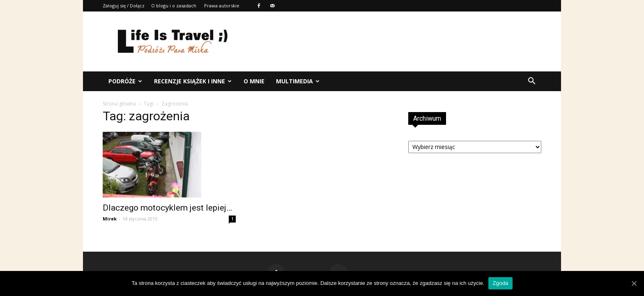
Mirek (110, 219)
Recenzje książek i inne (193, 81)
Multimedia (298, 81)
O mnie (254, 81)
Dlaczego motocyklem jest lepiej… (167, 208)
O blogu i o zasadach (174, 6)
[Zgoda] (634, 283)
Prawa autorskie (222, 6)
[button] (531, 81)
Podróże (125, 81)
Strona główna (119, 104)
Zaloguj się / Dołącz (124, 6)
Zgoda (500, 283)
